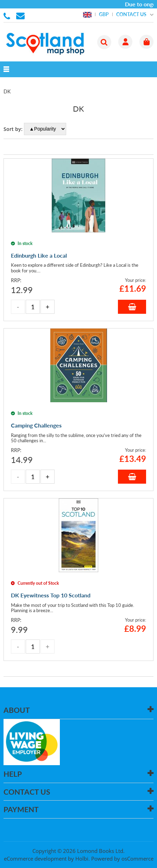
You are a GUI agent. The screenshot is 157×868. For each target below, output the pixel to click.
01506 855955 (8, 15)
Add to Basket (132, 307)
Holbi (82, 859)
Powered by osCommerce (122, 859)
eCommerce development (35, 859)
